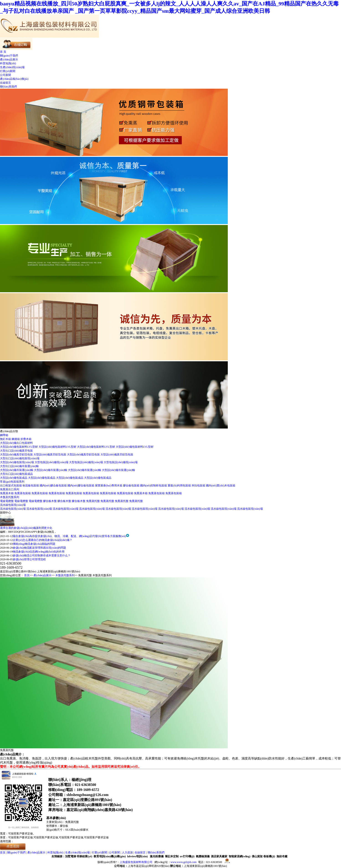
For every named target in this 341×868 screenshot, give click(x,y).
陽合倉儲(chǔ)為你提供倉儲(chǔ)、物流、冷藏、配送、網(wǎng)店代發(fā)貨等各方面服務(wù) (69, 536)
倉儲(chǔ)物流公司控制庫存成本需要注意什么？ (42, 555)
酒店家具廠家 (219, 856)
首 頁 (3, 52)
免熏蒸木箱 (7, 493)
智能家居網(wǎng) (240, 856)
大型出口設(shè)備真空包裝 (16, 451)
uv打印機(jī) (187, 856)
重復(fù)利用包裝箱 (180, 486)
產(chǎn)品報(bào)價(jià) (14, 79)
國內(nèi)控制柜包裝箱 (154, 486)
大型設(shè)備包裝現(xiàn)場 (17, 462)
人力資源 (127, 852)
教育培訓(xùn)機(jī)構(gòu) (110, 856)
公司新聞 (5, 75)
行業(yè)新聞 (8, 71)
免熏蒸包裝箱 (23, 493)
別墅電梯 (71, 856)
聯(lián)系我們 (8, 87)
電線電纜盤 (7, 501)
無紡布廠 (282, 856)
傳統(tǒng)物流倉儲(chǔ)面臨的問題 (34, 544)
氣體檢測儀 (203, 856)
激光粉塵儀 (157, 856)
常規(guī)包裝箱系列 (12, 482)
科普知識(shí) (8, 63)
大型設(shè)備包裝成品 (14, 478)
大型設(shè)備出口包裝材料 (16, 443)
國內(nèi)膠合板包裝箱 (54, 486)
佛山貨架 (257, 856)
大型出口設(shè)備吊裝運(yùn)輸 (19, 466)
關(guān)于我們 (9, 56)
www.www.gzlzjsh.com (184, 862)
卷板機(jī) (269, 856)
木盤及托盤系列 (10, 497)
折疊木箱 (26, 439)
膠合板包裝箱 (132, 486)
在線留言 (5, 83)
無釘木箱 (6, 439)
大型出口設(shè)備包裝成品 (16, 474)
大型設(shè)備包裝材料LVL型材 (19, 447)
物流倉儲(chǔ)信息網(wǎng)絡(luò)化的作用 (39, 552)
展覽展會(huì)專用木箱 (109, 486)
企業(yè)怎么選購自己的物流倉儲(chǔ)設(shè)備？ (42, 540)
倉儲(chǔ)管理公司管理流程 (29, 559)
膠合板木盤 (50, 501)
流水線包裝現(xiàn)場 (13, 505)
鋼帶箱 (4, 435)
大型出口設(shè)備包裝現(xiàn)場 (20, 458)
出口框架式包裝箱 (11, 486)
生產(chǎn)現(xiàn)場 (12, 67)
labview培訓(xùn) (137, 856)
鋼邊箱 (16, 439)
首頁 (27, 575)
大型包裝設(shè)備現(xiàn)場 (52, 462)
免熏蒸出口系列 (10, 489)
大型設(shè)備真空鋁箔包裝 (17, 455)
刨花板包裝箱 (31, 486)
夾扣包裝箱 (199, 486)
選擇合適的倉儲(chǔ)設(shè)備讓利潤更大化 (26, 528)
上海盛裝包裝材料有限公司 (136, 862)
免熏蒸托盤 (93, 501)
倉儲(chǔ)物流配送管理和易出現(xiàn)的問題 (39, 548)
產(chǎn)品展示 (9, 59)
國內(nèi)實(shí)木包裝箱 (221, 486)
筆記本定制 (172, 856)
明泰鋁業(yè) (84, 856)
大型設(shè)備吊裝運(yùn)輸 (17, 470)
